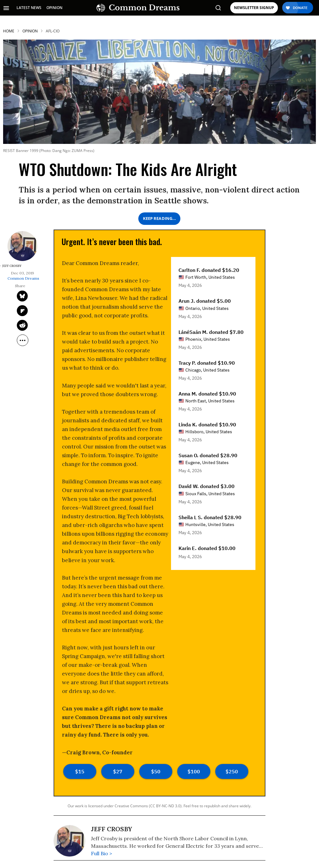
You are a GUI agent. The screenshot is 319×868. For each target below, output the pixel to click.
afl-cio (53, 31)
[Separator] (23, 340)
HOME (9, 31)
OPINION (54, 8)
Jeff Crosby (112, 829)
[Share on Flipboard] (22, 311)
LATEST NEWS (29, 8)
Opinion (30, 31)
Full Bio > (102, 853)
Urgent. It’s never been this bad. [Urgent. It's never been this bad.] (112, 242)
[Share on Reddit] (22, 325)
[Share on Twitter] (22, 296)
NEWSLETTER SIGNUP (254, 8)
